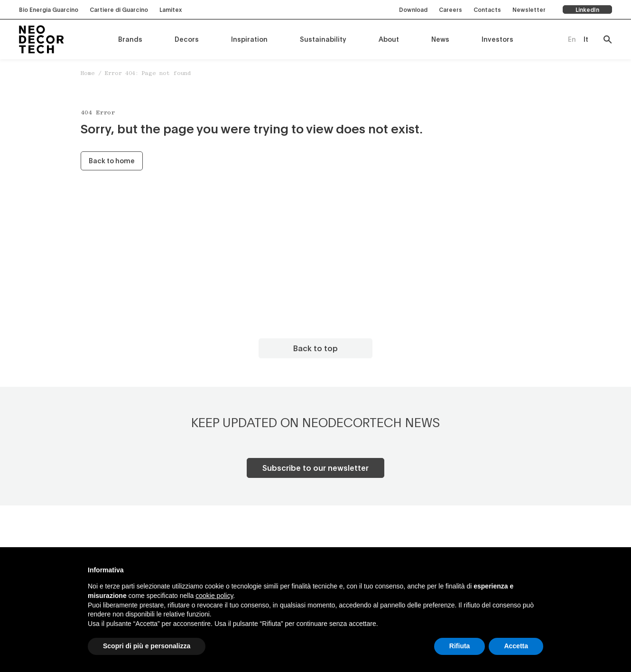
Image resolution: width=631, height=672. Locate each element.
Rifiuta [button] (460, 646)
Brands (130, 39)
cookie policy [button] (214, 596)
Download (413, 9)
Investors (497, 39)
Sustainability (323, 39)
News (440, 39)
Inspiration (249, 39)
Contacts (487, 9)
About (389, 39)
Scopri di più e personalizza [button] (147, 646)
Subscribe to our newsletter (315, 468)
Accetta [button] (516, 646)
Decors (187, 39)
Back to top (315, 348)
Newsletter (529, 9)
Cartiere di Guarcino (119, 9)
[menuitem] (572, 39)
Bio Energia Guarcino (49, 9)
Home (88, 74)
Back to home (112, 161)
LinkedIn (587, 9)
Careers (450, 9)
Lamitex (171, 9)
